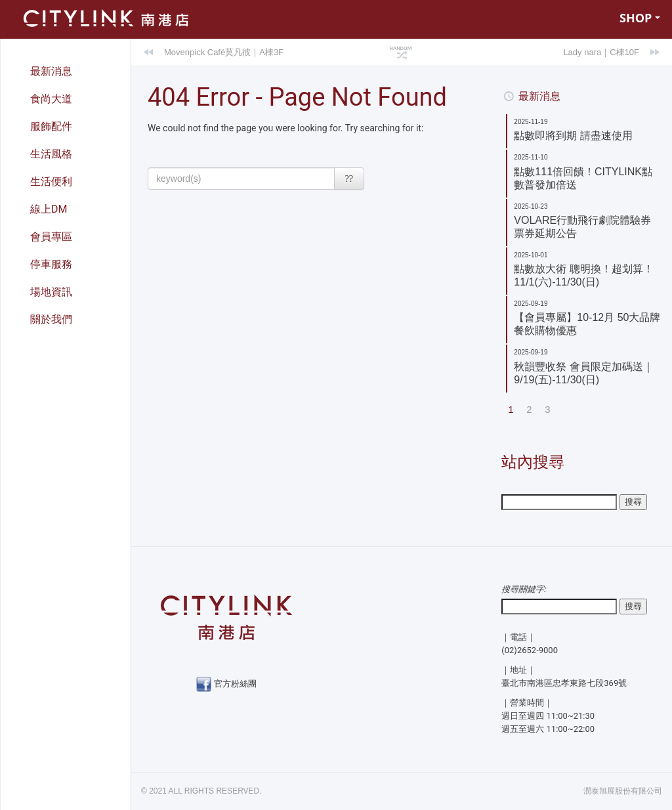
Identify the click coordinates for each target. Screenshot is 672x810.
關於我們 (51, 319)
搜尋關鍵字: (524, 588)
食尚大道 (51, 99)
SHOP (640, 18)
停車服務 (51, 264)
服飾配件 (51, 126)
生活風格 (51, 154)
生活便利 (51, 181)
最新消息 (51, 71)
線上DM (49, 209)
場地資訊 (51, 292)
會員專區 (51, 237)
